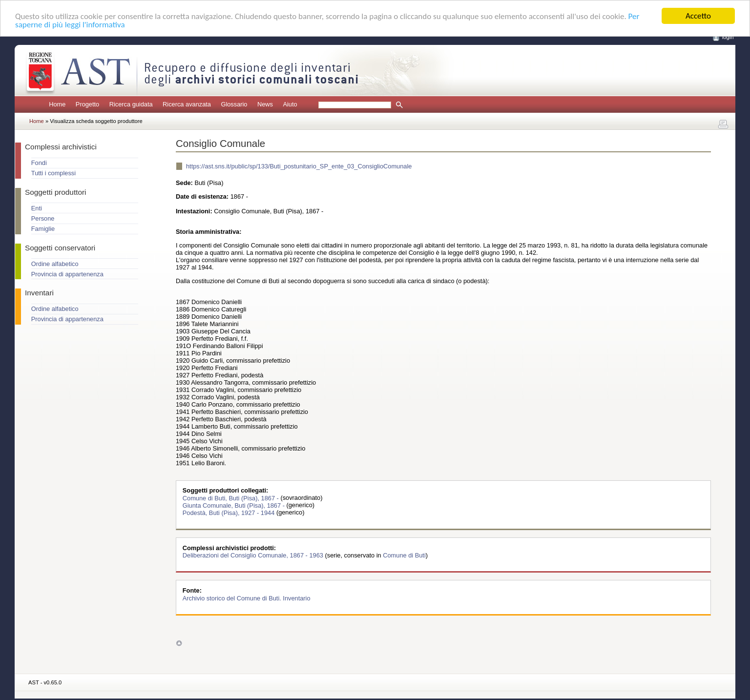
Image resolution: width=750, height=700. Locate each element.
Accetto (698, 16)
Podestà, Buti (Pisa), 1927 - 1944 (229, 512)
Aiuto (290, 104)
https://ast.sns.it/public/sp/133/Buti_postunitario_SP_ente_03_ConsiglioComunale (299, 166)
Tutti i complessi (53, 173)
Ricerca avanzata (187, 104)
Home (57, 104)
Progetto (87, 104)
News (265, 104)
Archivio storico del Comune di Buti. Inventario (247, 598)
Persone (43, 218)
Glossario (234, 104)
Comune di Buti (404, 555)
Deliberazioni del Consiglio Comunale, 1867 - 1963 (254, 555)
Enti (37, 208)
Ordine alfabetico (55, 264)
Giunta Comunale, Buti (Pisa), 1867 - (235, 505)
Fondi (39, 163)
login (728, 37)
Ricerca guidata (131, 104)
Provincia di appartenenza (67, 274)
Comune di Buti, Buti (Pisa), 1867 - (232, 498)
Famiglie (43, 229)
